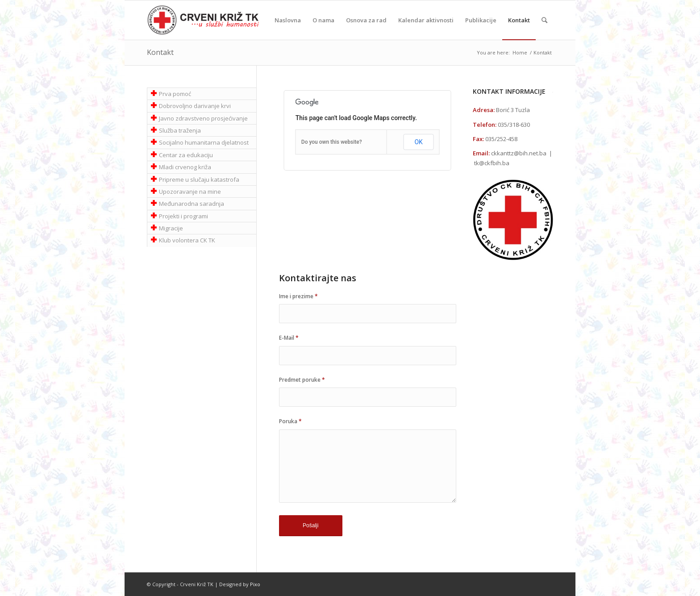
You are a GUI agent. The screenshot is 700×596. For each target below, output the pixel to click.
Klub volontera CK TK (187, 240)
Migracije (171, 228)
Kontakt (160, 52)
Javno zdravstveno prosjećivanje (203, 118)
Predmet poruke (302, 380)
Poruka (290, 421)
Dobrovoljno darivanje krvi (195, 106)
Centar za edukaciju (186, 155)
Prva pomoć (175, 94)
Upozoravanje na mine (190, 192)
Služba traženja (180, 130)
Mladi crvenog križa (185, 167)
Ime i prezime (298, 296)
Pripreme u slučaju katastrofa (199, 179)
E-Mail (289, 338)
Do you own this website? (332, 142)
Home (520, 52)
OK (418, 142)
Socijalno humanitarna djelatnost (204, 142)
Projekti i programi (183, 216)
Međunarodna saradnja (192, 204)
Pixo (255, 584)
